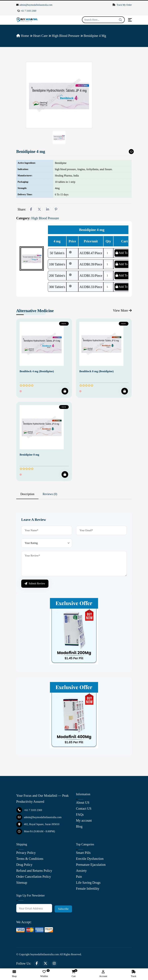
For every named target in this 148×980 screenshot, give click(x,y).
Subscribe (63, 909)
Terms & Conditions (30, 859)
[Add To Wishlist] (131, 152)
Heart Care (40, 36)
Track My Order (122, 5)
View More (122, 310)
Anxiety (81, 871)
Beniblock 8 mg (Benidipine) (96, 371)
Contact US (84, 809)
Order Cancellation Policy (34, 877)
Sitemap (22, 883)
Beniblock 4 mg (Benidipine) (37, 371)
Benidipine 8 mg (29, 455)
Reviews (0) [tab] (50, 494)
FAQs (80, 814)
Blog (79, 826)
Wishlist (44, 974)
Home (23, 36)
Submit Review (35, 583)
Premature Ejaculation (91, 865)
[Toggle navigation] (130, 20)
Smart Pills (83, 853)
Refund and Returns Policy (34, 871)
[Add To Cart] (65, 391)
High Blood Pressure (66, 36)
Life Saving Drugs (88, 883)
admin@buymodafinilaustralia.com (34, 5)
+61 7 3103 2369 (27, 11)
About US (83, 803)
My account (84, 820)
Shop (14, 974)
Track (133, 974)
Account (103, 974)
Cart (74, 974)
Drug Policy (24, 865)
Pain (79, 877)
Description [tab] (27, 494)
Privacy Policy (26, 853)
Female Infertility (88, 889)
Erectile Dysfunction (90, 859)
